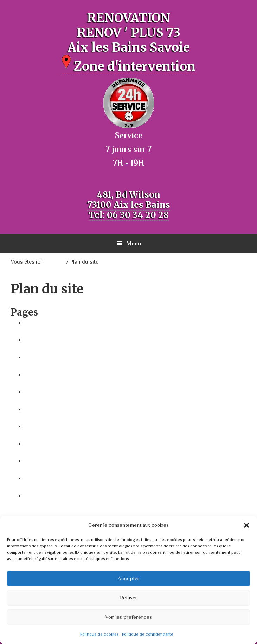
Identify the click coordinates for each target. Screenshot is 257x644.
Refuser (129, 597)
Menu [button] (134, 244)
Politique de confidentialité (148, 634)
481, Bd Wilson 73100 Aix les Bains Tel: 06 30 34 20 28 (129, 205)
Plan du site (40, 409)
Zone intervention (49, 495)
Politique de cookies (99, 634)
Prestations (40, 461)
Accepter (129, 578)
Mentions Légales (49, 392)
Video (32, 478)
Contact (36, 340)
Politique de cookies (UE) (58, 444)
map (31, 374)
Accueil (34, 323)
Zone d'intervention (128, 66)
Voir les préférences (128, 617)
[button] (246, 525)
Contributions (43, 357)
